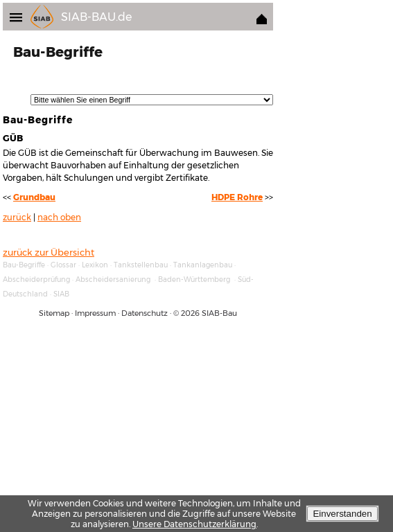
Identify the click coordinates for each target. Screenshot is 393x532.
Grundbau (34, 197)
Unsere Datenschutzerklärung (194, 524)
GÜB (13, 138)
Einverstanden (342, 514)
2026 (190, 313)
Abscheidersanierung (113, 280)
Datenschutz (145, 313)
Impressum (95, 313)
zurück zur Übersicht (49, 252)
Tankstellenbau (141, 265)
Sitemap (54, 313)
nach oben (59, 218)
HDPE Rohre (237, 197)
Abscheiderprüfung (36, 280)
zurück (17, 218)
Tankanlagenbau (203, 265)
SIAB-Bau (219, 313)
